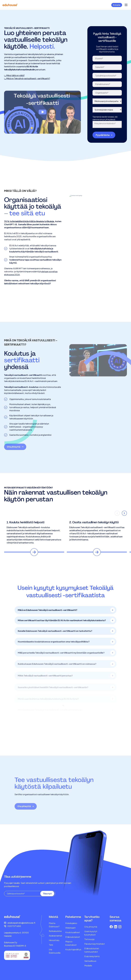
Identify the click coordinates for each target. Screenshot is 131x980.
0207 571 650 (14, 926)
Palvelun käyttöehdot (95, 944)
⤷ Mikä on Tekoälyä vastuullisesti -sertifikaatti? (27, 91)
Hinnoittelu (54, 940)
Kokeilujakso (71, 923)
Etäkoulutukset (73, 937)
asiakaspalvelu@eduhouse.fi (21, 923)
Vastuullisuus (90, 961)
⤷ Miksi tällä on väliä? (14, 88)
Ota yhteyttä (91, 927)
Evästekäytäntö (92, 956)
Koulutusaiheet (73, 932)
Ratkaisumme (55, 931)
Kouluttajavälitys (73, 949)
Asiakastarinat (56, 936)
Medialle (88, 966)
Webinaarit (70, 928)
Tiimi (51, 945)
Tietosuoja (89, 939)
